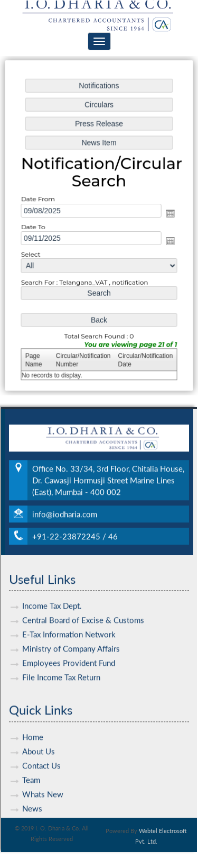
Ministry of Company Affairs (71, 637)
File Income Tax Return (61, 665)
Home (33, 725)
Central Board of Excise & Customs (83, 608)
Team (31, 767)
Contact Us (41, 753)
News (32, 796)
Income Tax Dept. (52, 594)
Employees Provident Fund (69, 651)
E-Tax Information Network (69, 622)
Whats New (43, 782)
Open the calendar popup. (169, 214)
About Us (39, 739)
